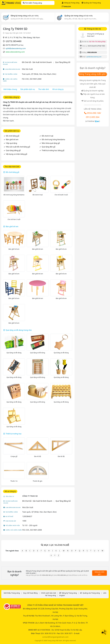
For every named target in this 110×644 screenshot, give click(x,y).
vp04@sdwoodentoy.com (16, 48)
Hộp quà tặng (12, 143)
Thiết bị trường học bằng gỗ (53, 150)
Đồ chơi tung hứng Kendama (53, 139)
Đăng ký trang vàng (25, 16)
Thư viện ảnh (44, 89)
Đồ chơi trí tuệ (48, 136)
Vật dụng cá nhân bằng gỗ (17, 154)
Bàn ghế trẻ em (12, 139)
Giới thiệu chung (10, 89)
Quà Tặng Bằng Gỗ (63, 62)
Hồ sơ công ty (58, 89)
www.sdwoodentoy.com (15, 52)
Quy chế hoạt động (30, 593)
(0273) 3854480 (14, 41)
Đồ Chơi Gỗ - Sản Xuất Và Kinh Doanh (37, 62)
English (62, 595)
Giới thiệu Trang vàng (12, 593)
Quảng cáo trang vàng (78, 16)
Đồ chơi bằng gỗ (13, 136)
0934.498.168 (94, 113)
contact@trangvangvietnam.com (55, 637)
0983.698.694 (92, 52)
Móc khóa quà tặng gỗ (51, 143)
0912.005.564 (93, 117)
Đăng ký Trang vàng (71, 3)
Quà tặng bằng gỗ (13, 150)
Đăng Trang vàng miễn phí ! (93, 74)
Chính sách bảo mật (48, 593)
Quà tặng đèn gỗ (49, 147)
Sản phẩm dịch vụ (28, 89)
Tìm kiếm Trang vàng (32, 3)
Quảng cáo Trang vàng (91, 3)
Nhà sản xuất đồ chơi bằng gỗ (18, 147)
